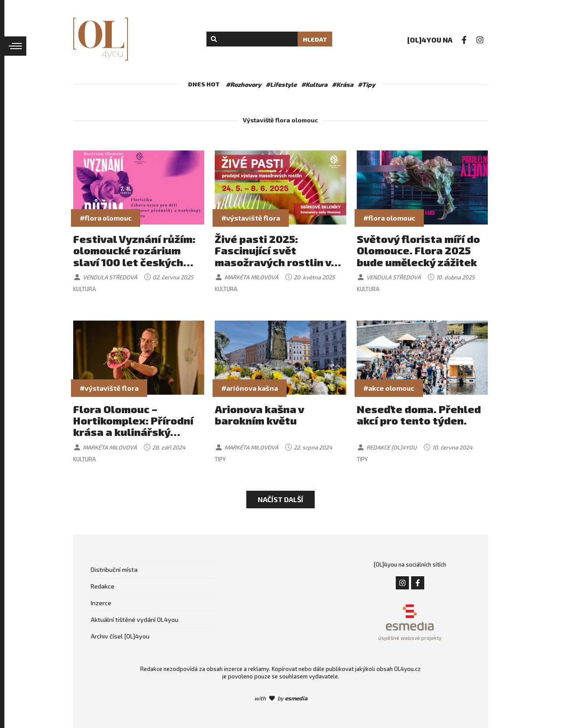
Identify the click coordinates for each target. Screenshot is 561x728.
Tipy (220, 459)
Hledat (315, 39)
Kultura (85, 289)
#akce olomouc (389, 388)
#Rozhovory (243, 84)
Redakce (103, 586)
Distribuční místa (114, 569)
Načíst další (280, 499)
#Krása (343, 84)
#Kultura (314, 84)
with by (281, 698)
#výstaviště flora (251, 218)
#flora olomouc (106, 218)
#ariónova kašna (250, 388)
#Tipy (366, 84)
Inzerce (101, 603)
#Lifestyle (281, 84)
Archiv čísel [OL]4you (120, 636)
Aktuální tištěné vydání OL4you (135, 619)
